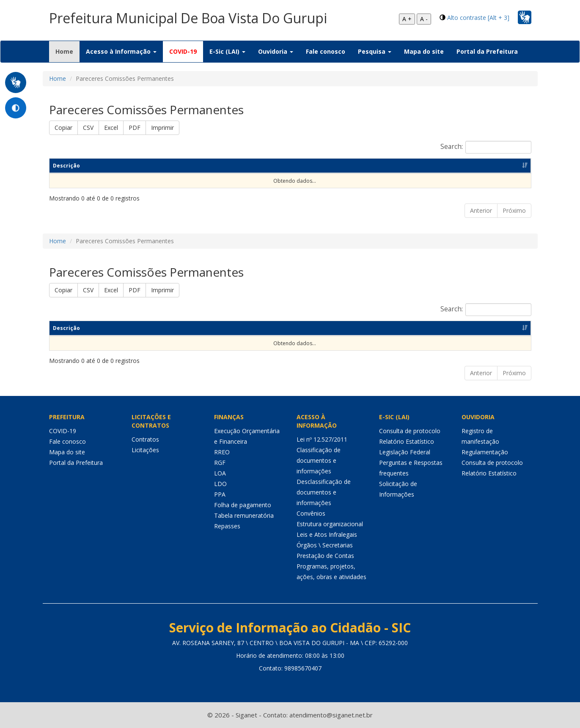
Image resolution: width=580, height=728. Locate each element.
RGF (220, 463)
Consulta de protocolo (410, 431)
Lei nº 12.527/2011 (322, 439)
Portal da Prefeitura (487, 51)
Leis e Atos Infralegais (327, 534)
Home (67, 51)
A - (424, 19)
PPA (220, 494)
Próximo (514, 210)
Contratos (145, 439)
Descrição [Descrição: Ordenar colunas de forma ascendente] (66, 166)
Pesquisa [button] (375, 51)
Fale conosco (326, 51)
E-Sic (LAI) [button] (227, 51)
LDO (220, 484)
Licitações (145, 450)
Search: (486, 147)
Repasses (227, 526)
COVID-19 (183, 51)
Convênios (311, 513)
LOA (220, 473)
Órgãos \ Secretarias (325, 545)
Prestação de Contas (325, 556)
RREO (222, 452)
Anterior (481, 210)
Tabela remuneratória (244, 515)
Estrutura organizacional (330, 524)
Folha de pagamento (243, 505)
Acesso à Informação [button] (121, 51)
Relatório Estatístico (407, 441)
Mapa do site (424, 51)
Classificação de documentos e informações (319, 460)
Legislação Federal (405, 452)
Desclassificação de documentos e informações (324, 492)
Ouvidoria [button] (276, 51)
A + (407, 19)
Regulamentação (485, 452)
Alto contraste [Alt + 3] (478, 18)
